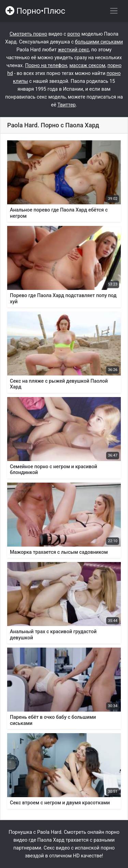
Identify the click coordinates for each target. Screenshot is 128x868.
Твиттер (66, 105)
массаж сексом (87, 66)
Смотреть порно (28, 34)
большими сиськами (99, 42)
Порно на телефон (46, 66)
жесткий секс (73, 50)
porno (74, 34)
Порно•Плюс (35, 11)
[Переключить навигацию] (114, 11)
